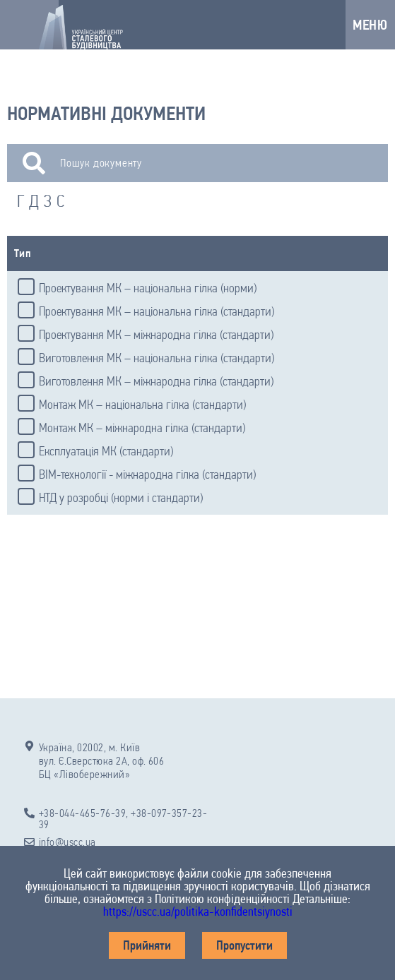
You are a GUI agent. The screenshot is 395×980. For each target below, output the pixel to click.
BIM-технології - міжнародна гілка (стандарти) (147, 474)
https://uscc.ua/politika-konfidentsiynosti (198, 911)
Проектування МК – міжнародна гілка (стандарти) (156, 335)
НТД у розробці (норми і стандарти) (121, 498)
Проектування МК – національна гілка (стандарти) (157, 311)
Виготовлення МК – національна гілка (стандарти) (157, 358)
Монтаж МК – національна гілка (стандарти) (142, 405)
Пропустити (244, 945)
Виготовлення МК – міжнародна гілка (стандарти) (156, 381)
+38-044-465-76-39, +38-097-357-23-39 (123, 819)
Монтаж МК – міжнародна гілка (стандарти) (142, 428)
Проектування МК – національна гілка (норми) (148, 288)
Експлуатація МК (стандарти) (106, 451)
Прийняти (147, 945)
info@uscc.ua (67, 842)
